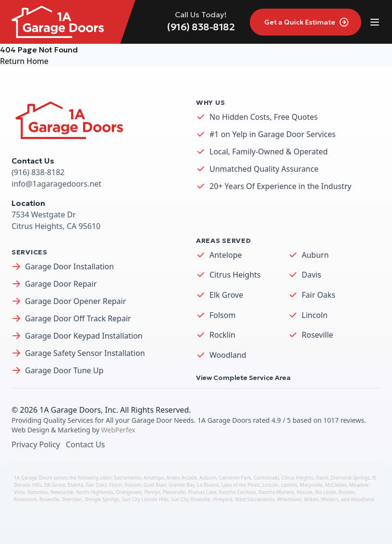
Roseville (318, 335)
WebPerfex (118, 430)
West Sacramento (255, 499)
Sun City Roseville (191, 499)
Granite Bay (182, 485)
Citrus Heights (235, 275)
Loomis (289, 485)
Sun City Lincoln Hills (145, 499)
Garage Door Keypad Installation (84, 336)
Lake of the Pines (241, 485)
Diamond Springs (350, 478)
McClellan (336, 485)
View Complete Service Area (243, 378)
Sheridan (72, 499)
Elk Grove (226, 295)
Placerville (174, 492)
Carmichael (266, 478)
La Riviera (208, 485)
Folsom (222, 315)
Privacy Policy (36, 444)
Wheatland (289, 499)
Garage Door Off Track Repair (78, 318)
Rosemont (25, 499)
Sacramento (127, 478)
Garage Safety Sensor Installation (85, 353)
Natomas (38, 492)
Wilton (311, 499)
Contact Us (85, 444)
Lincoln (315, 315)
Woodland (228, 355)
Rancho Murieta (276, 492)
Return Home (24, 61)
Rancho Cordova (238, 492)
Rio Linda (325, 492)
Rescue (304, 492)
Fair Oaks (318, 295)
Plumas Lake (202, 492)
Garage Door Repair (61, 284)
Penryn (152, 492)
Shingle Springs (102, 499)
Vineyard (223, 499)
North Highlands (95, 492)
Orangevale (129, 492)
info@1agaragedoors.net (56, 184)
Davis (312, 275)
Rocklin (222, 335)
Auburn (315, 255)
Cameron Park (235, 478)
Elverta (75, 485)
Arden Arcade (181, 478)
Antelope (226, 255)
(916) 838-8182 (201, 27)
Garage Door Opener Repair (75, 301)
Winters (330, 499)
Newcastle (62, 492)
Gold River (155, 485)
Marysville (311, 485)
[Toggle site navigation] (375, 22)
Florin (116, 485)
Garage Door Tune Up (64, 370)
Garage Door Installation (69, 266)
